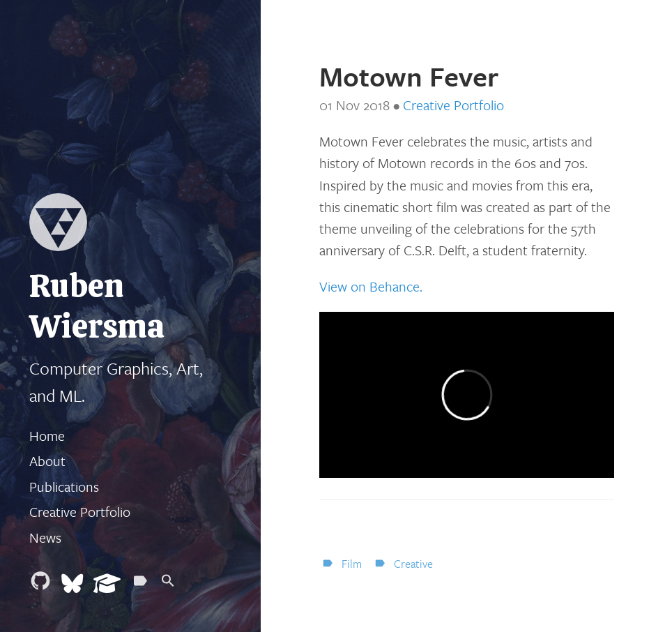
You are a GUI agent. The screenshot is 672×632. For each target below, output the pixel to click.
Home (47, 436)
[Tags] (140, 584)
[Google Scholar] (107, 584)
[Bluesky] (72, 584)
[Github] (40, 584)
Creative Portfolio (80, 512)
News (45, 537)
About (47, 461)
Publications (64, 487)
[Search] (168, 584)
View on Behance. (371, 286)
